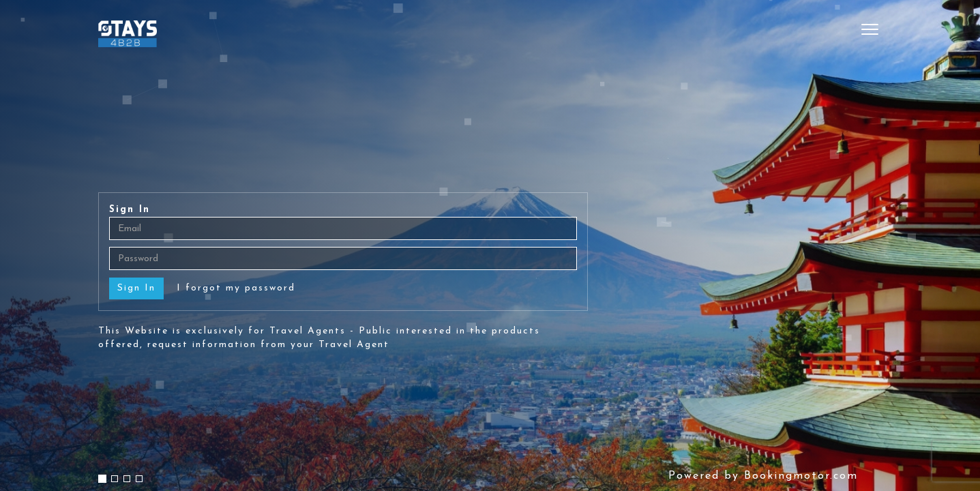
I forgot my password (236, 288)
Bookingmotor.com (801, 476)
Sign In (130, 210)
